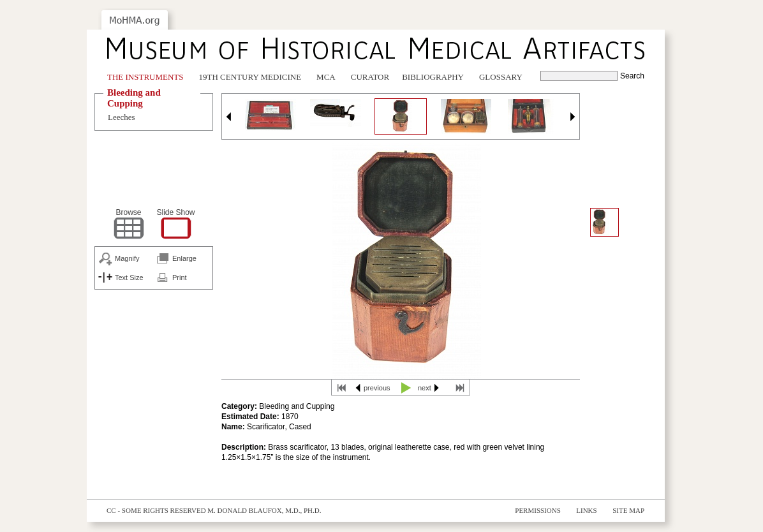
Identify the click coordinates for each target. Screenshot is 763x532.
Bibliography (433, 77)
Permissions (538, 510)
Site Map (628, 510)
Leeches (122, 117)
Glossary (501, 77)
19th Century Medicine (250, 77)
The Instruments (145, 77)
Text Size (129, 277)
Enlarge (184, 258)
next (425, 388)
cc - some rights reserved (156, 510)
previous (377, 388)
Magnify (127, 258)
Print (180, 277)
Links (586, 510)
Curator (370, 77)
